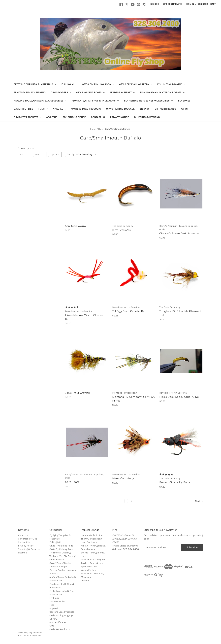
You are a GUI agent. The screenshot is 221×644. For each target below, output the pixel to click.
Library (145, 109)
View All (85, 581)
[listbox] (87, 154)
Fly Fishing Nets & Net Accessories (148, 101)
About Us (52, 117)
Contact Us (98, 117)
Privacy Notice (119, 117)
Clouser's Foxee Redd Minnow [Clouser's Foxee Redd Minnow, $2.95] (179, 233)
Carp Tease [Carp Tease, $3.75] (72, 482)
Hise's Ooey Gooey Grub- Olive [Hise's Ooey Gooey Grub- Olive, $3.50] (179, 397)
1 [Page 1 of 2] (126, 501)
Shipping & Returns (147, 117)
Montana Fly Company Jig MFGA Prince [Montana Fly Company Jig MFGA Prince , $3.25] (134, 399)
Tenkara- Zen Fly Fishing (30, 92)
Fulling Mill (69, 84)
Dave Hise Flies (23, 109)
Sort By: (71, 154)
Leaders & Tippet (122, 92)
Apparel (59, 109)
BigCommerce (35, 633)
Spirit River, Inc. (89, 567)
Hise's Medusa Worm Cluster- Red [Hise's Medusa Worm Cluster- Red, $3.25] (84, 317)
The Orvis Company (91, 539)
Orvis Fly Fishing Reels (136, 84)
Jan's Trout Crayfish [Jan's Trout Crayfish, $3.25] (78, 393)
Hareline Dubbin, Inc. (92, 535)
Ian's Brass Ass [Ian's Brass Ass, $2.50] (121, 230)
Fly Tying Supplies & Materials (35, 84)
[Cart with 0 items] (213, 4)
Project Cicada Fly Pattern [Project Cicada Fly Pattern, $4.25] (176, 482)
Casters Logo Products (86, 109)
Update (55, 154)
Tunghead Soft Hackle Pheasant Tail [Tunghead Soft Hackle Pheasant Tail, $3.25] (180, 313)
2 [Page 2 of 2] (131, 501)
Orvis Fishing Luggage (120, 109)
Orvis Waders (61, 92)
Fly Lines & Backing (171, 84)
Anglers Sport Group (92, 563)
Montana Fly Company (93, 560)
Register (203, 4)
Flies (43, 109)
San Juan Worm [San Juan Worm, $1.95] (75, 226)
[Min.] (25, 154)
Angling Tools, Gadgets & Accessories (40, 101)
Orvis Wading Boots (90, 92)
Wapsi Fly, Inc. (89, 570)
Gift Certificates (172, 4)
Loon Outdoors (89, 542)
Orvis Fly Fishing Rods (98, 84)
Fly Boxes (184, 101)
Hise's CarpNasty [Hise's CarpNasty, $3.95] (123, 478)
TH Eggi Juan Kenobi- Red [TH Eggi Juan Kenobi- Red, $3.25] (129, 311)
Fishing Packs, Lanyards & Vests (162, 92)
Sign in (190, 4)
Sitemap (23, 553)
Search (155, 4)
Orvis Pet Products (27, 117)
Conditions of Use (74, 117)
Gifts (184, 109)
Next (199, 501)
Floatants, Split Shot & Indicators (95, 101)
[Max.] (40, 154)
